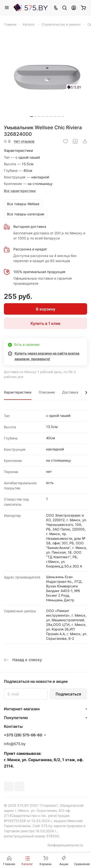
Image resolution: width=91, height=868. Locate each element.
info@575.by (15, 744)
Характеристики (18, 392)
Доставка (70, 392)
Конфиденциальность (65, 845)
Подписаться (68, 694)
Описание (47, 392)
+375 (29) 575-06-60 (23, 735)
